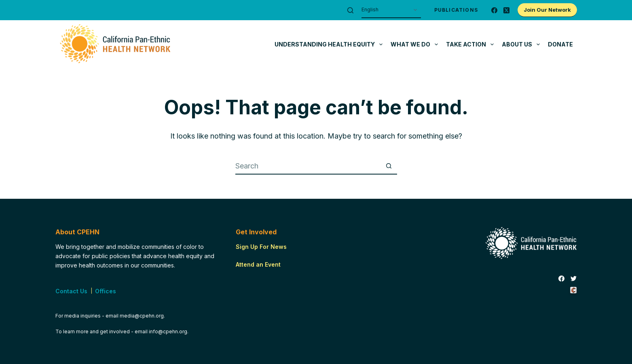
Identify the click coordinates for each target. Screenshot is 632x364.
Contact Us (71, 291)
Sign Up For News (261, 247)
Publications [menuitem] (456, 10)
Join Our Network (547, 10)
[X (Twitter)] (506, 10)
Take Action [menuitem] (471, 44)
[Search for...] (308, 166)
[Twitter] (574, 279)
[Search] (350, 10)
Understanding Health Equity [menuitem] (330, 44)
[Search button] (389, 166)
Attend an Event (258, 264)
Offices (106, 291)
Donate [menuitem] (560, 44)
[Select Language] (391, 10)
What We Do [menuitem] (416, 44)
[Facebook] (494, 10)
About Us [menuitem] (522, 44)
